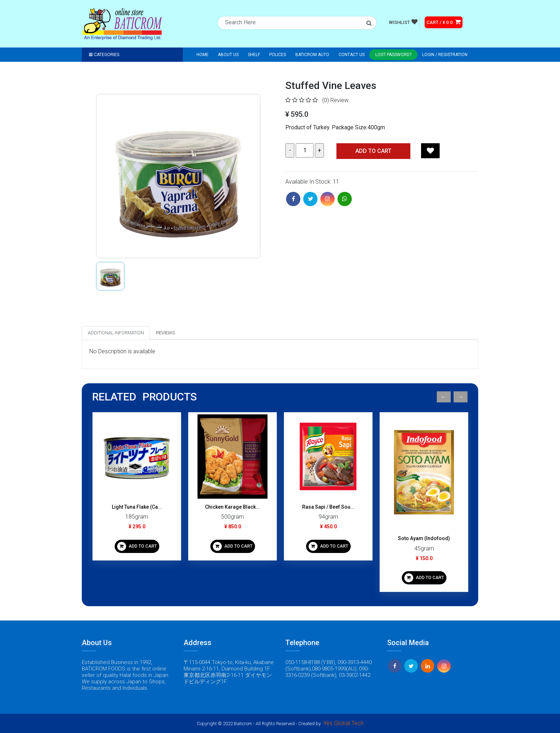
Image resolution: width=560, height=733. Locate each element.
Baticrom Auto (312, 55)
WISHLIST (403, 22)
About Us (228, 55)
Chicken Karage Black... (232, 507)
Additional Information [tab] (116, 333)
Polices (278, 55)
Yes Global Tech (344, 723)
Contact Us (352, 55)
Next (461, 397)
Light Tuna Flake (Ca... (137, 507)
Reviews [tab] (166, 333)
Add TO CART (373, 151)
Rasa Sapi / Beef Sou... (328, 507)
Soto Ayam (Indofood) (424, 538)
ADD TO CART (137, 546)
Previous (444, 397)
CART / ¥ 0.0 (444, 22)
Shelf (254, 55)
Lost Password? (393, 55)
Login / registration (445, 55)
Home (202, 55)
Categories (104, 55)
